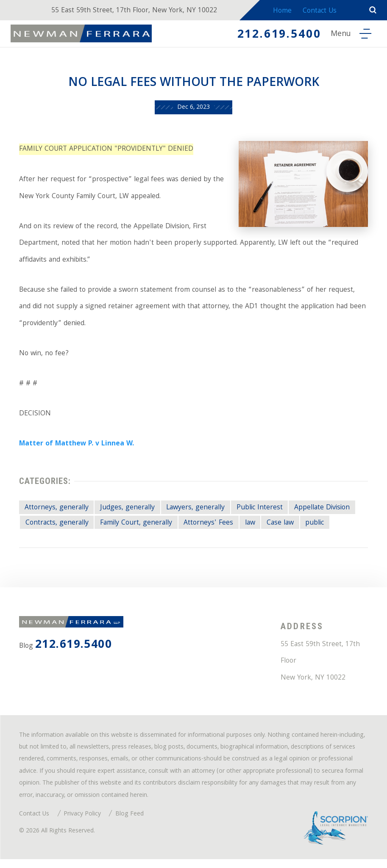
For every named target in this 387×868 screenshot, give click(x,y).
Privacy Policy (83, 823)
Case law (285, 528)
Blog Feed (131, 823)
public (321, 528)
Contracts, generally (58, 528)
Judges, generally (129, 513)
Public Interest (262, 513)
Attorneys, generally (57, 513)
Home (282, 12)
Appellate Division (326, 513)
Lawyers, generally (198, 513)
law (254, 528)
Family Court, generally (139, 528)
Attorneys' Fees (212, 528)
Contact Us (321, 12)
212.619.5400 (276, 36)
